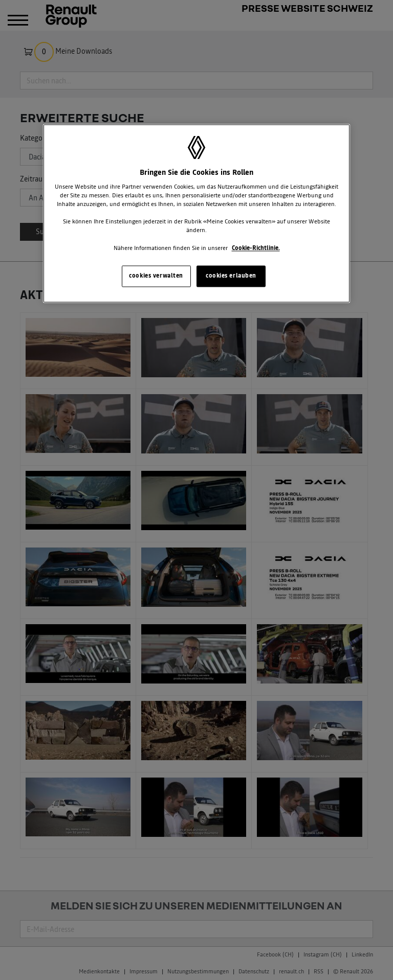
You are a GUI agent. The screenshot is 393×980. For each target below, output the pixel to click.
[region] (196, 213)
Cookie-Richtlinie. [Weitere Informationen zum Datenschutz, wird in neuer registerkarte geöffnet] (256, 248)
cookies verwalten (156, 276)
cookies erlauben (231, 276)
